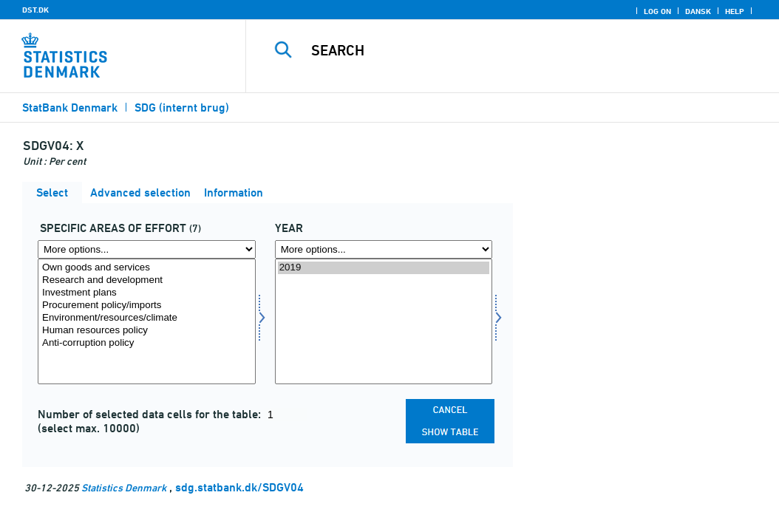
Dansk (698, 11)
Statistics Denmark (124, 487)
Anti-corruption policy (147, 343)
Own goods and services (147, 268)
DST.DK (35, 10)
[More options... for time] (384, 249)
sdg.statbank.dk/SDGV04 (239, 487)
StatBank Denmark (70, 108)
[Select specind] (147, 321)
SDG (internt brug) (182, 108)
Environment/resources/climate (147, 318)
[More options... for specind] (147, 249)
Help (735, 11)
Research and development (147, 280)
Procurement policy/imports (147, 306)
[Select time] (384, 321)
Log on (657, 11)
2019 (384, 268)
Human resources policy (147, 331)
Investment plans (147, 293)
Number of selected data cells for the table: (151, 414)
